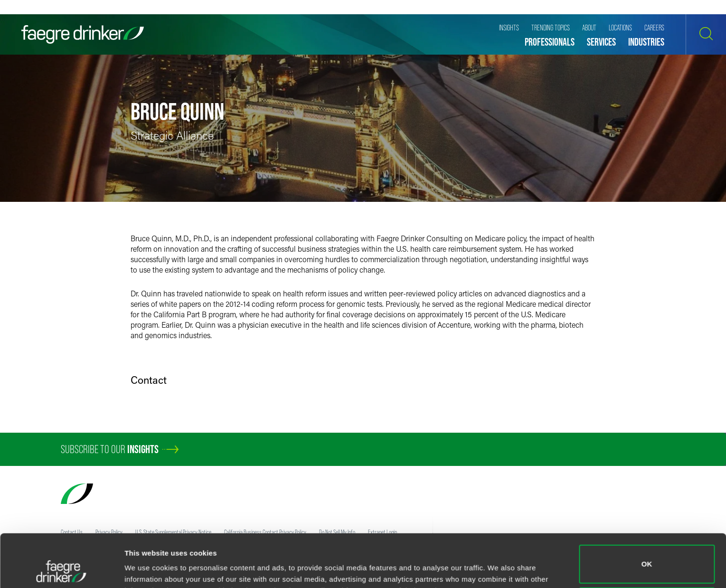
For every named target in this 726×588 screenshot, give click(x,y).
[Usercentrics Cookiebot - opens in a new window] (61, 569)
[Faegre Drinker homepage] (83, 34)
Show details (146, 567)
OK (647, 515)
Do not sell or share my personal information (647, 557)
